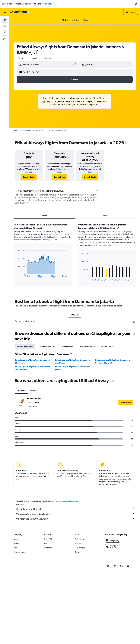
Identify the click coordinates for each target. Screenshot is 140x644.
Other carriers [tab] (67, 346)
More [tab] (105, 216)
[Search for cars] (5, 26)
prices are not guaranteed (69, 501)
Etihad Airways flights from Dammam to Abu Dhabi (73, 361)
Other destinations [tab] (87, 346)
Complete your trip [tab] (47, 346)
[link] (29, 177)
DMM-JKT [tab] (75, 315)
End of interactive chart (17, 277)
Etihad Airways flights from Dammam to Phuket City (33, 361)
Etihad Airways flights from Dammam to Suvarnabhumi (33, 368)
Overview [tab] (21, 391)
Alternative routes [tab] (25, 346)
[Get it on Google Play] (113, 540)
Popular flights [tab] (107, 346)
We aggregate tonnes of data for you (76, 514)
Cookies (47, 4)
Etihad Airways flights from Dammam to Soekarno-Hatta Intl (113, 361)
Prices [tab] (44, 216)
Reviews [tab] (34, 391)
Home (16, 131)
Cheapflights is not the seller (76, 509)
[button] (136, 4)
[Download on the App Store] (113, 547)
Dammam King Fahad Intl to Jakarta (33, 131)
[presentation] (126, 143)
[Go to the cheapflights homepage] (20, 12)
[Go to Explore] (5, 32)
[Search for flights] (5, 20)
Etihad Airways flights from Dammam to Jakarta (73, 368)
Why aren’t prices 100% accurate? (76, 519)
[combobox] (22, 58)
